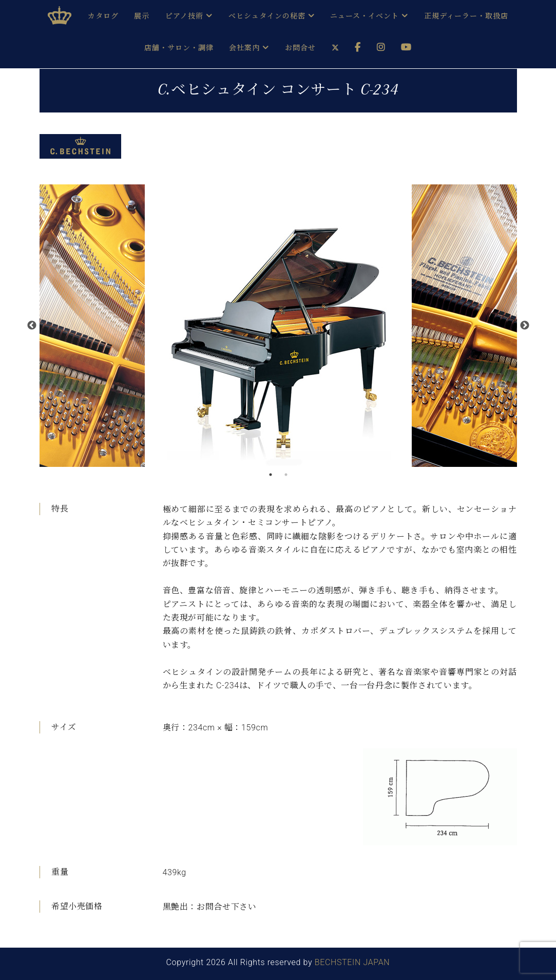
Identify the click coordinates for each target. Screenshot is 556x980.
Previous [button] (32, 326)
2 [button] (286, 475)
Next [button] (525, 326)
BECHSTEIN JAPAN (352, 962)
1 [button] (271, 475)
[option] (278, 326)
